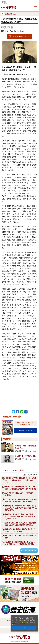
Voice (15, 2)
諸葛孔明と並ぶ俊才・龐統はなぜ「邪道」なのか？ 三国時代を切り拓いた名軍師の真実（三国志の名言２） (21, 516)
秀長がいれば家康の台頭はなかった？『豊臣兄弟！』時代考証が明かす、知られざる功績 (21, 488)
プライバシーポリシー (22, 623)
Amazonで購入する (25, 430)
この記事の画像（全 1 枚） (21, 36)
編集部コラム (9, 14)
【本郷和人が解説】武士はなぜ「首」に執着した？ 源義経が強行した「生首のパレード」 (21, 480)
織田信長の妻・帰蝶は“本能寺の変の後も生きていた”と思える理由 (20, 530)
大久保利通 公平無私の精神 (26, 456)
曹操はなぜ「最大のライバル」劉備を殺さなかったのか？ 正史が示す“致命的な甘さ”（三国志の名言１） (21, 508)
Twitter (13, 412)
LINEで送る (22, 412)
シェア (18, 412)
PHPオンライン (5, 2)
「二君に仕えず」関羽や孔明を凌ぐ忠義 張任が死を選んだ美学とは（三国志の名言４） (21, 500)
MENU (36, 8)
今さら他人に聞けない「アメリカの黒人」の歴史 (21, 537)
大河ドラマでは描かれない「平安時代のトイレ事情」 (21, 494)
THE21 (24, 2)
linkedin (26, 412)
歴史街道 (34, 2)
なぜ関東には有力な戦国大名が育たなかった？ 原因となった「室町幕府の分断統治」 (20, 543)
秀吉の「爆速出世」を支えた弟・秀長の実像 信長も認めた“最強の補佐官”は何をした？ (22, 524)
